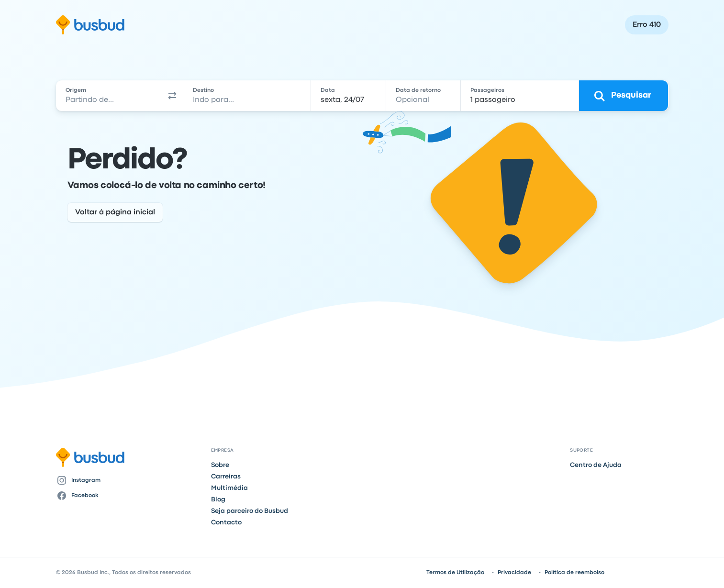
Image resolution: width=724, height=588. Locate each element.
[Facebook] (130, 496)
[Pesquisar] (624, 96)
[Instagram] (130, 480)
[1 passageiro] (520, 96)
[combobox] (109, 96)
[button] (173, 96)
